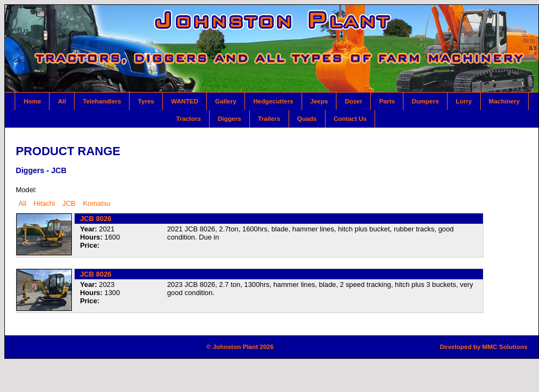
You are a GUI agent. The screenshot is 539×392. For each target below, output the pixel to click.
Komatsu (97, 203)
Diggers (229, 119)
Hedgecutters (273, 101)
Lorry (464, 101)
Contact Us (350, 119)
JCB (69, 203)
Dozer (353, 101)
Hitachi (44, 203)
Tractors (189, 119)
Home (32, 101)
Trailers (269, 119)
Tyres (146, 101)
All (62, 101)
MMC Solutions (505, 347)
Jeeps (319, 101)
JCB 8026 (96, 219)
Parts (387, 101)
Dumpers (425, 101)
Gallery (226, 101)
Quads (307, 119)
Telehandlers (102, 101)
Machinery (504, 101)
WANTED (185, 101)
